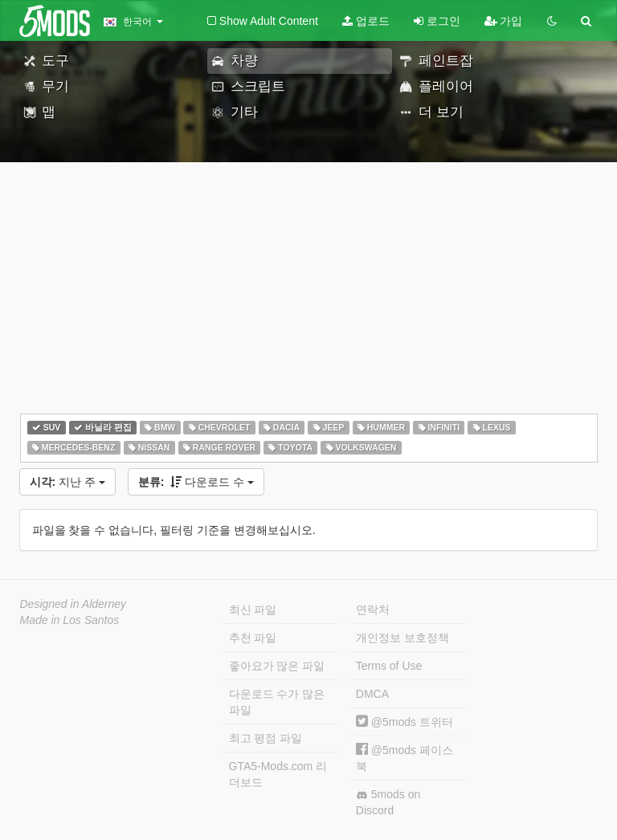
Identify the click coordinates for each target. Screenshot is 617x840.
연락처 (373, 610)
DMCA (372, 694)
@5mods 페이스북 (405, 758)
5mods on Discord (388, 802)
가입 (504, 21)
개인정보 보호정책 (402, 638)
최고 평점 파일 (266, 738)
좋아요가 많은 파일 (277, 666)
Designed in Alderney (74, 604)
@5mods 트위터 (405, 722)
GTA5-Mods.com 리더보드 (278, 774)
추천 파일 (253, 638)
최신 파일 (253, 610)
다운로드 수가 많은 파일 (277, 702)
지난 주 (67, 482)
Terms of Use (389, 666)
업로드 (366, 21)
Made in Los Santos (70, 620)
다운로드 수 (196, 482)
